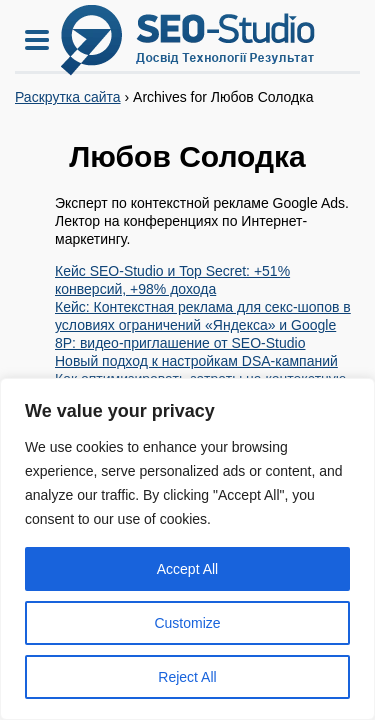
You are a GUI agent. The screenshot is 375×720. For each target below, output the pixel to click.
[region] (187, 549)
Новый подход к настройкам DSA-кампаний (196, 361)
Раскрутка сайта (68, 97)
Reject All (187, 677)
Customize (187, 623)
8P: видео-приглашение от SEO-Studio (180, 343)
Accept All (187, 569)
